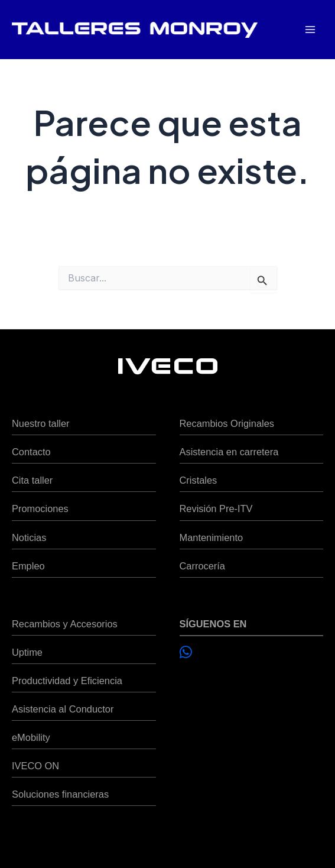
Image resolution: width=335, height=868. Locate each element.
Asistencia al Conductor (63, 709)
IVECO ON (35, 766)
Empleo (28, 566)
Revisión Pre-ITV (216, 509)
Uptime (27, 652)
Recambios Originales (227, 423)
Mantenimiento (212, 537)
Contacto (31, 452)
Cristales (199, 480)
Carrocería (203, 566)
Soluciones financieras (60, 794)
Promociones (40, 509)
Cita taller (32, 480)
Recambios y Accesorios (65, 624)
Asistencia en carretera (229, 452)
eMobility (31, 737)
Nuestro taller (41, 423)
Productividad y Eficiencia (67, 681)
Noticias (29, 537)
